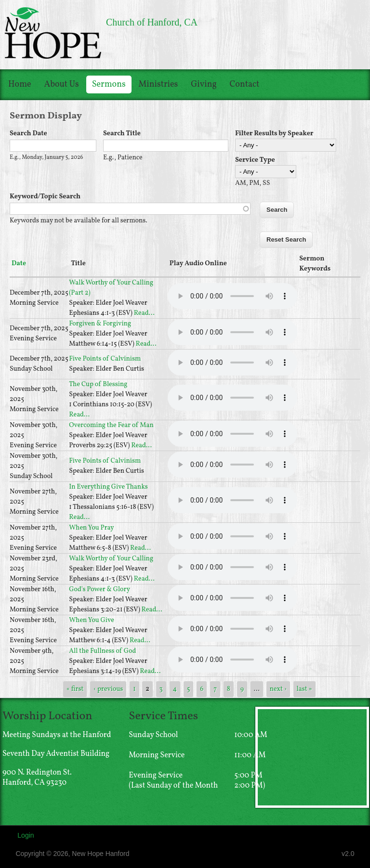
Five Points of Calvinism (105, 359)
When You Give (92, 620)
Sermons (109, 84)
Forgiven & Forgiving (100, 324)
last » (304, 689)
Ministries (159, 84)
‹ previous (108, 689)
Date (19, 264)
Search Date (28, 134)
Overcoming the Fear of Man (111, 425)
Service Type (255, 160)
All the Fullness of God (102, 651)
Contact (245, 84)
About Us (62, 84)
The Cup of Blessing (98, 384)
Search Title (122, 134)
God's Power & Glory (99, 589)
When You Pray (91, 528)
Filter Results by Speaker (274, 134)
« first (75, 689)
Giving (204, 84)
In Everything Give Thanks (108, 487)
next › (278, 689)
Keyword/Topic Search (45, 197)
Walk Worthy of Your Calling (111, 559)
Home (20, 84)
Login (26, 835)
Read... (144, 313)
